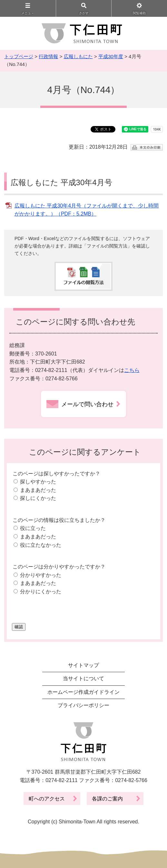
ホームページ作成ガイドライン (83, 692)
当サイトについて (83, 678)
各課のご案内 (107, 799)
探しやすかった (38, 482)
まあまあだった (38, 490)
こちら (132, 370)
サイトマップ (83, 665)
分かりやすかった (41, 575)
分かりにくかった (41, 592)
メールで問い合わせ (87, 404)
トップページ (19, 56)
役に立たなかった (41, 545)
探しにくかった (38, 498)
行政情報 (48, 56)
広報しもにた (78, 56)
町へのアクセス (47, 799)
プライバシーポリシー (83, 705)
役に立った (33, 528)
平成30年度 (111, 56)
